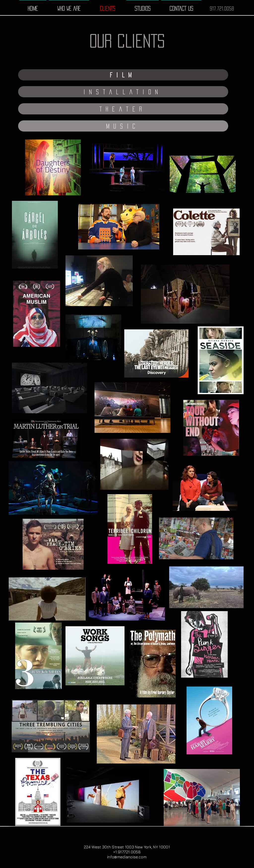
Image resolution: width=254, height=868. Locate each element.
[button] (123, 75)
